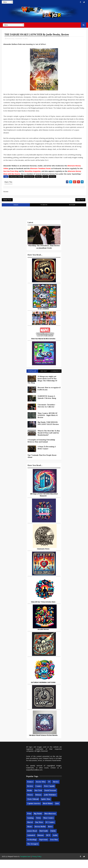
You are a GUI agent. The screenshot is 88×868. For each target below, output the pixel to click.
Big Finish (38, 822)
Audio (55, 844)
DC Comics (50, 831)
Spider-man (46, 808)
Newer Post (7, 207)
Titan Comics (48, 826)
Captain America (34, 812)
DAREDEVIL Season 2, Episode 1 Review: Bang (47, 406)
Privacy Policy (37, 865)
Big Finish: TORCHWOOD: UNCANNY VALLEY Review (48, 432)
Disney (30, 803)
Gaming (30, 826)
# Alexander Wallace (16, 181)
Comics (38, 795)
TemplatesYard (25, 865)
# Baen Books (29, 181)
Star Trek (38, 799)
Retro (50, 835)
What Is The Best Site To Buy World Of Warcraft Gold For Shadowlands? (49, 441)
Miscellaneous (50, 822)
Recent (44, 379)
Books (30, 799)
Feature (30, 790)
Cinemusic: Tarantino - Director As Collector (47, 414)
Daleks (53, 839)
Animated (31, 844)
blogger (72, 213)
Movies (56, 790)
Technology (32, 848)
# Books (38, 181)
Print (29, 822)
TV (49, 790)
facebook (44, 213)
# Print (45, 181)
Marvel (30, 831)
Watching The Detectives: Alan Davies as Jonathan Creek (44, 255)
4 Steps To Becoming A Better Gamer (47, 456)
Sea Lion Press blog (11, 176)
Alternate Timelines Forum (40, 173)
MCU (48, 844)
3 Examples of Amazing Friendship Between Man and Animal (41, 449)
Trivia (38, 826)
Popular (32, 379)
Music (30, 835)
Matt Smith (44, 839)
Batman (38, 803)
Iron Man (54, 848)
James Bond (32, 839)
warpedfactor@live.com (34, 778)
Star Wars (39, 831)
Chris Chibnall (33, 808)
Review (30, 795)
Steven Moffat (40, 835)
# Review (52, 181)
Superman (43, 848)
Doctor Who (41, 790)
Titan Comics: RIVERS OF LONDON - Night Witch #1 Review (48, 424)
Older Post (80, 207)
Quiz (57, 812)
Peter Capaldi (49, 795)
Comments (56, 379)
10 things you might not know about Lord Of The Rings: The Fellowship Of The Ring (42, 388)
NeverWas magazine (33, 176)
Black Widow (48, 812)
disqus (16, 213)
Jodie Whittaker (50, 803)
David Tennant (50, 799)
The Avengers (33, 852)
